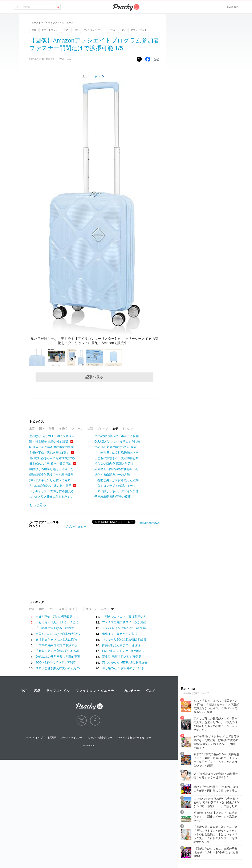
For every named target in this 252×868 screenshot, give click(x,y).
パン (123, 30)
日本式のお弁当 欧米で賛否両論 (50, 464)
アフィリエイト (139, 30)
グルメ (151, 691)
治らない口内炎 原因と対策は (114, 464)
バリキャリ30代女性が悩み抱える (52, 491)
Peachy (126, 7)
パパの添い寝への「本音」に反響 (117, 436)
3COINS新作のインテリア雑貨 (56, 662)
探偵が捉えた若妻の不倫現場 (121, 645)
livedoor (233, 7)
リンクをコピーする (157, 59)
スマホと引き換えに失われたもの (51, 497)
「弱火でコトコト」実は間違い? (123, 617)
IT (80, 609)
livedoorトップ (35, 738)
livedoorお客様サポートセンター (134, 738)
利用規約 (52, 738)
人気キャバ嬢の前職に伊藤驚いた (117, 469)
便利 (34, 30)
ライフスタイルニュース (61, 23)
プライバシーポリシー (71, 738)
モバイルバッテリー (94, 30)
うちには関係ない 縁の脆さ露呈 (50, 486)
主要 (32, 429)
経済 (72, 609)
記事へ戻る (94, 377)
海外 (52, 429)
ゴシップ (103, 429)
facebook (95, 720)
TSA (113, 30)
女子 (115, 429)
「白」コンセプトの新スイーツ (115, 486)
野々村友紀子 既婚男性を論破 (49, 441)
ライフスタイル (58, 691)
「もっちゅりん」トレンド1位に (57, 622)
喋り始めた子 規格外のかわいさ (123, 668)
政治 (52, 609)
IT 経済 (63, 429)
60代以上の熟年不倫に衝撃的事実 (52, 447)
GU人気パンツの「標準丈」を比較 (117, 441)
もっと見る (38, 505)
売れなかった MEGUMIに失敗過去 (52, 436)
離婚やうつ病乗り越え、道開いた (51, 469)
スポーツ (77, 429)
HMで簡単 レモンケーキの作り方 (124, 651)
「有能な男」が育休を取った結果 (117, 480)
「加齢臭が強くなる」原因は (55, 628)
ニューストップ (37, 23)
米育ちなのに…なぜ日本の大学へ (58, 634)
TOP (24, 691)
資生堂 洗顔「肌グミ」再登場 (122, 657)
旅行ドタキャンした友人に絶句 (50, 480)
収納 (66, 30)
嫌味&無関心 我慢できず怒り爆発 (51, 475)
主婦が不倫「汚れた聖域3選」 (49, 453)
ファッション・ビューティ (97, 691)
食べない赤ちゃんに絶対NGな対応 (52, 458)
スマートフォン (50, 30)
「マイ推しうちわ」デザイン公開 (117, 491)
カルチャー (132, 691)
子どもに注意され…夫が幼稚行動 (117, 458)
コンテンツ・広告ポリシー (99, 738)
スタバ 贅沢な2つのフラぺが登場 (124, 628)
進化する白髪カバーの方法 (112, 475)
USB (76, 30)
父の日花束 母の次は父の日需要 (115, 447)
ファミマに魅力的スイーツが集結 (124, 622)
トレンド (128, 429)
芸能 (90, 429)
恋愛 (37, 691)
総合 (32, 609)
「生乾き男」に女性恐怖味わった (117, 453)
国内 (42, 429)
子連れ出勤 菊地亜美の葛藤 (113, 497)
